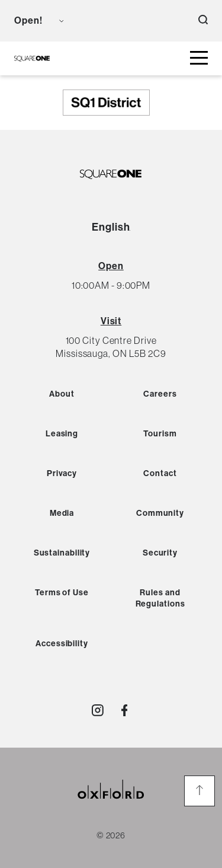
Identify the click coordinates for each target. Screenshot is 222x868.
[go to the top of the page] (200, 791)
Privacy (62, 473)
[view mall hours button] (39, 21)
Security (160, 553)
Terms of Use (62, 593)
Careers (160, 394)
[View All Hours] (111, 266)
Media (62, 513)
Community (160, 513)
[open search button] (203, 21)
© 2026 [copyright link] (111, 835)
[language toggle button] (81, 21)
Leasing (62, 434)
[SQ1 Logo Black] (32, 58)
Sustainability (62, 553)
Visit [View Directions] (111, 321)
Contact (160, 473)
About (62, 394)
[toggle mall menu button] (199, 58)
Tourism (160, 434)
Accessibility (62, 644)
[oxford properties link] (111, 804)
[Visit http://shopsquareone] (98, 710)
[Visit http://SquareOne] (125, 710)
